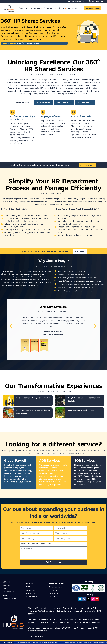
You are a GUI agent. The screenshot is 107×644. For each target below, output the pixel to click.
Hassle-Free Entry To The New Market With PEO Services (34, 412)
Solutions (13, 43)
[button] (11, 326)
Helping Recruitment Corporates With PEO (33, 398)
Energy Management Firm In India (82, 410)
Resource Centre (56, 583)
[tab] (23, 103)
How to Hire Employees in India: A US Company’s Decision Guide (67, 643)
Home (5, 43)
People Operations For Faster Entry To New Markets (86, 400)
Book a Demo (40, 643)
